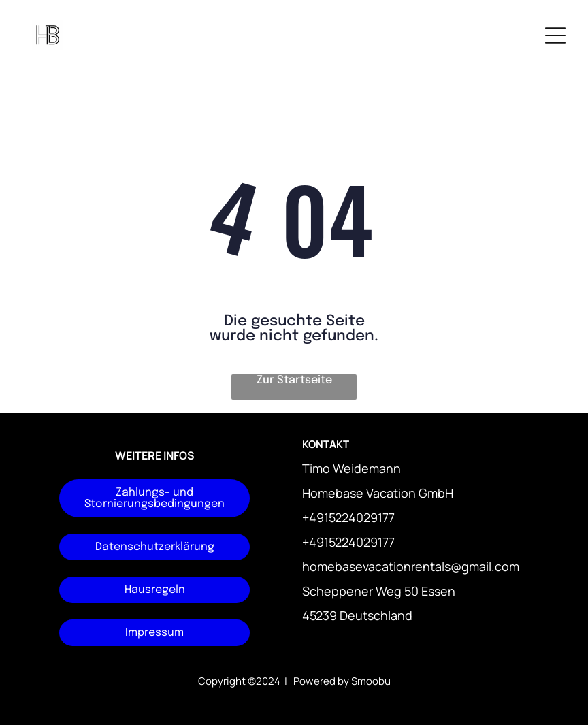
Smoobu (371, 681)
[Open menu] (555, 35)
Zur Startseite (294, 380)
